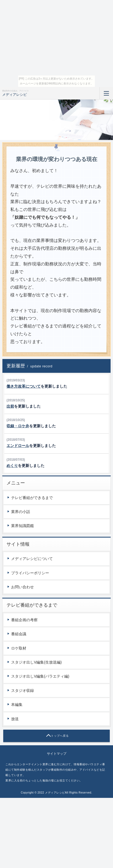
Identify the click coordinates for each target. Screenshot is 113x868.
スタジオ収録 (22, 691)
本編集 (17, 705)
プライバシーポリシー (30, 573)
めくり (12, 466)
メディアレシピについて (32, 559)
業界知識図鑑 (22, 526)
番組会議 (19, 634)
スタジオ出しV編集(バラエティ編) (40, 676)
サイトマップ (57, 754)
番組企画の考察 (24, 620)
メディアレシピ (14, 95)
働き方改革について (24, 386)
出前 (10, 406)
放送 (15, 719)
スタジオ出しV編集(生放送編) (36, 662)
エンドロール (18, 446)
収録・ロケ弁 (18, 426)
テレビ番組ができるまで (32, 498)
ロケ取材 (19, 648)
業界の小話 (21, 512)
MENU (106, 93)
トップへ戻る (60, 736)
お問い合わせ (22, 587)
